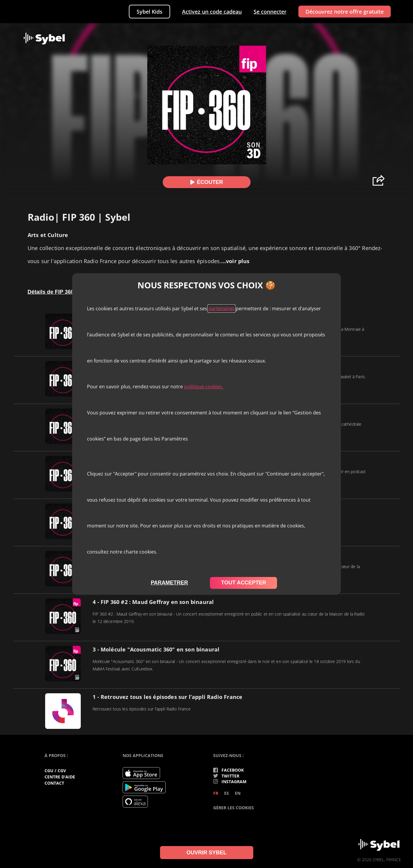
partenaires (221, 309)
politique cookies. (204, 387)
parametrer (170, 583)
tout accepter (243, 583)
